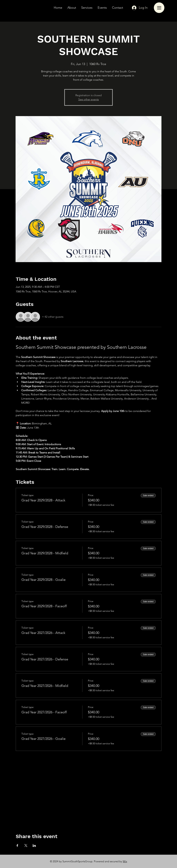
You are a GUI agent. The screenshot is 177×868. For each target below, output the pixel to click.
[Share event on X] (26, 846)
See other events (89, 99)
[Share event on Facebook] (17, 846)
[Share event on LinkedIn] (34, 846)
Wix (125, 861)
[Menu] (159, 8)
